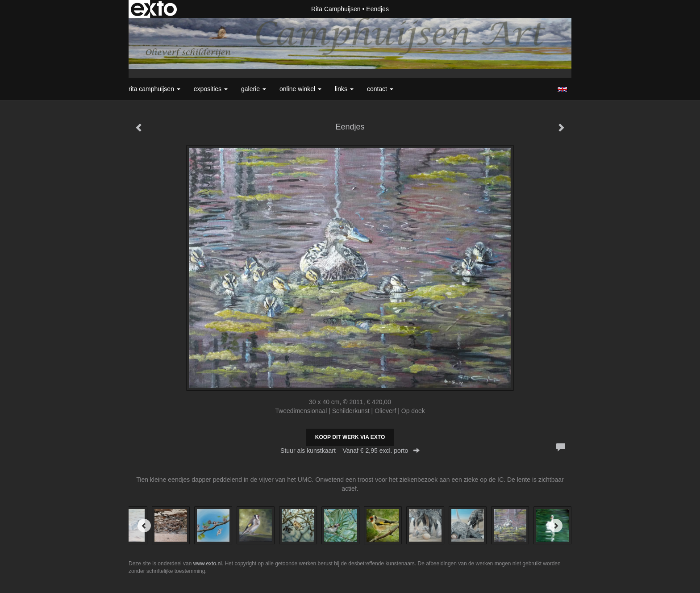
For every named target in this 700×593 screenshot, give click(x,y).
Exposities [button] (211, 89)
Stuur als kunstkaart (350, 451)
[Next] (556, 526)
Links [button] (344, 89)
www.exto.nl (208, 564)
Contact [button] (380, 89)
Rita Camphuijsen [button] (154, 89)
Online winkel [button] (300, 89)
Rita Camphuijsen (336, 9)
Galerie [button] (254, 89)
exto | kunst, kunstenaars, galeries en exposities (154, 9)
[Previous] (144, 526)
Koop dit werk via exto (350, 437)
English (562, 89)
